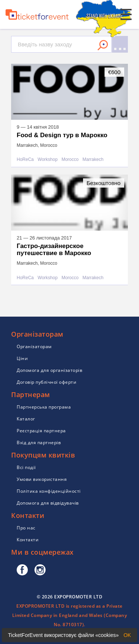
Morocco (70, 160)
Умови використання (42, 479)
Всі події (26, 467)
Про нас (26, 528)
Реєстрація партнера (41, 431)
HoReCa (25, 160)
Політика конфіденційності (49, 491)
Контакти (28, 540)
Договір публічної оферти (47, 382)
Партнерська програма (44, 407)
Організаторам (34, 346)
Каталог (26, 419)
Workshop (48, 160)
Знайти (103, 45)
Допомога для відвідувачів (48, 503)
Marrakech (93, 160)
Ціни (22, 358)
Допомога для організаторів (49, 370)
